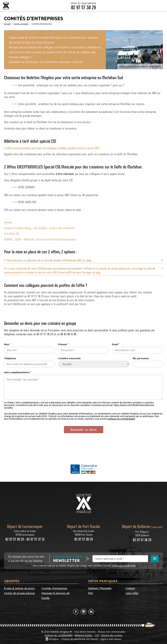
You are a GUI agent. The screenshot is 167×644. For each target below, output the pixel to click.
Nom (7, 344)
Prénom (62, 344)
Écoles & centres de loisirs (19, 588)
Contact (130, 588)
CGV (97, 635)
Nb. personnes (141, 358)
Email (115, 344)
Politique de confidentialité (124, 566)
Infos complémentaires (17, 372)
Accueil (7, 24)
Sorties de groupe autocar (19, 593)
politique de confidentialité (121, 419)
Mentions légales (83, 635)
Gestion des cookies (112, 635)
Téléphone (10, 358)
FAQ (91, 593)
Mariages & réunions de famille (56, 596)
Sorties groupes (21, 24)
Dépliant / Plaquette (100, 588)
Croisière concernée (69, 358)
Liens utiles (132, 593)
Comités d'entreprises (54, 588)
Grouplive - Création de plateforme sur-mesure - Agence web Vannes (85, 639)
